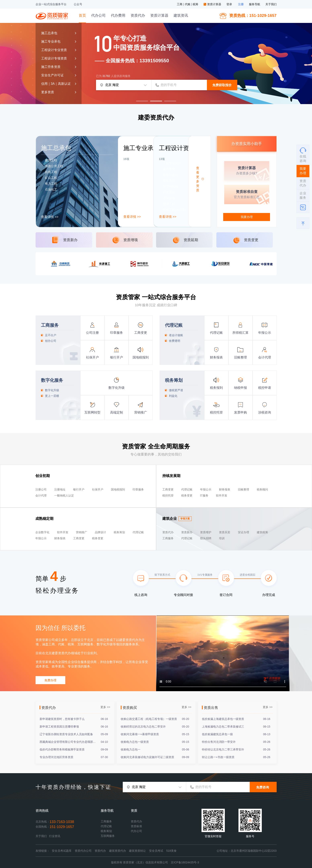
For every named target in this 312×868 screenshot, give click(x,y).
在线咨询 (303, 155)
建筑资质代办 (118, 851)
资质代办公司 (83, 851)
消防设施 (169, 198)
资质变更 (251, 240)
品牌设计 (100, 532)
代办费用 (118, 15)
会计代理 (265, 357)
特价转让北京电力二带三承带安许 (223, 749)
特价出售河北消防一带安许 (219, 742)
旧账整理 (240, 357)
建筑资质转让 (137, 851)
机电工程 (51, 172)
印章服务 (117, 333)
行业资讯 (55, 836)
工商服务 (41, 317)
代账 (188, 4)
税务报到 (216, 388)
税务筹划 (119, 532)
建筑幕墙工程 (136, 175)
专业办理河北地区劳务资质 (56, 757)
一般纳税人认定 (64, 496)
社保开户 (92, 357)
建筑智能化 (170, 175)
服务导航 (255, 4)
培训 (222, 538)
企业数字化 (42, 532)
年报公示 (265, 333)
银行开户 (117, 357)
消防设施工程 (136, 181)
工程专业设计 (172, 163)
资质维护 (206, 532)
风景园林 (169, 192)
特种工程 (133, 186)
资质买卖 (225, 532)
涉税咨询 (265, 412)
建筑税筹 (262, 532)
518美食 (171, 851)
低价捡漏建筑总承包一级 (217, 734)
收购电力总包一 (131, 749)
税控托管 (216, 412)
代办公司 (98, 15)
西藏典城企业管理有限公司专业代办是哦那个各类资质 (68, 742)
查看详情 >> (50, 217)
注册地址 (60, 490)
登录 (229, 4)
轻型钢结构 (170, 186)
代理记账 (165, 317)
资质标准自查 (247, 192)
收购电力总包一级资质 (135, 742)
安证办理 (243, 532)
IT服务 (204, 496)
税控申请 (265, 388)
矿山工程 (51, 178)
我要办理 (247, 217)
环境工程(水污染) (174, 210)
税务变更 (187, 496)
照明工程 (169, 204)
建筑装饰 (169, 169)
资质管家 (52, 16)
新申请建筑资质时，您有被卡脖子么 (62, 719)
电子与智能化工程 (139, 169)
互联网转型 (92, 412)
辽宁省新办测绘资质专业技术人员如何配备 (66, 734)
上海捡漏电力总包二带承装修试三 (223, 727)
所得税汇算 (240, 333)
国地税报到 (141, 357)
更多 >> (105, 707)
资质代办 (138, 15)
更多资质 (48, 92)
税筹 (196, 4)
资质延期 (191, 240)
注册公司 (41, 490)
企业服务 (303, 195)
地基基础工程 (136, 192)
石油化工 (51, 189)
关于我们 (271, 4)
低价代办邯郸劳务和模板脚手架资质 (62, 749)
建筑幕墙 (169, 181)
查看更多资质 (198, 179)
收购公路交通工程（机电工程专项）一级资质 (149, 719)
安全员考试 (156, 851)
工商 (180, 4)
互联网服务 (108, 836)
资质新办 (70, 240)
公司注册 (92, 333)
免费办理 (50, 680)
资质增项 (131, 240)
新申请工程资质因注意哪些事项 (59, 727)
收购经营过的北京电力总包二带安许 (143, 727)
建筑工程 (51, 160)
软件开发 (222, 496)
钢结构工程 (135, 198)
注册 (241, 4)
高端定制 (117, 412)
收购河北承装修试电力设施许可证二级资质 (147, 757)
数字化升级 (117, 388)
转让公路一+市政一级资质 (218, 757)
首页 (82, 15)
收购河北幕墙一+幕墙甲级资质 (140, 734)
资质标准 (136, 826)
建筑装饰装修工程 (139, 163)
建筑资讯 (181, 15)
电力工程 (51, 184)
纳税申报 (240, 388)
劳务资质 (133, 204)
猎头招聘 (206, 538)
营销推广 (141, 412)
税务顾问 (262, 490)
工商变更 (141, 333)
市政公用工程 (54, 166)
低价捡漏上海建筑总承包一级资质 (223, 719)
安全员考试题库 (62, 851)
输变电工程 (135, 210)
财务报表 (216, 357)
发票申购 (240, 412)
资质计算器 (213, 4)
